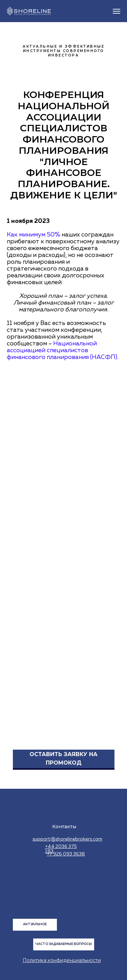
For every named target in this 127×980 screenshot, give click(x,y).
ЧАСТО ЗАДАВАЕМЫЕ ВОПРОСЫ (63, 944)
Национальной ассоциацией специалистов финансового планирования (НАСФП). (62, 350)
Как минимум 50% (34, 235)
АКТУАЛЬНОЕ (35, 924)
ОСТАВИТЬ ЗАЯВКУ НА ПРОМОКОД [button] (63, 758)
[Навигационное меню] (117, 11)
